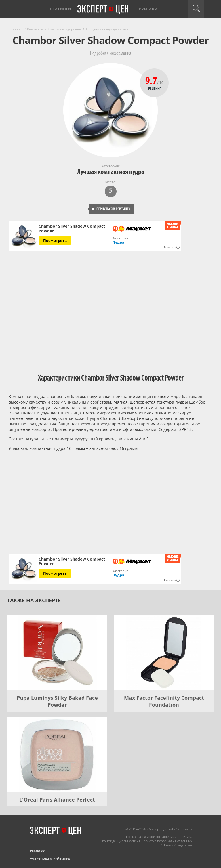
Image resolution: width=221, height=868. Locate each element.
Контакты (185, 829)
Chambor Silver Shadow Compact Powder (72, 229)
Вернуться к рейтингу (110, 209)
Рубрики (148, 9)
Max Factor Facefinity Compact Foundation (164, 701)
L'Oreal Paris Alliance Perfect (57, 800)
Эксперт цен (103, 9)
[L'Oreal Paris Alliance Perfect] (57, 755)
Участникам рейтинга (50, 859)
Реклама (38, 851)
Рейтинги (61, 9)
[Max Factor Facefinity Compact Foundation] (164, 653)
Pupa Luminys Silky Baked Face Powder (57, 701)
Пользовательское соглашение (150, 837)
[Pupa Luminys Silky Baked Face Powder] (57, 653)
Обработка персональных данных (166, 841)
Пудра (118, 242)
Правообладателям (177, 845)
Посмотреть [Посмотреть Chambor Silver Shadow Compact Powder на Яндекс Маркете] (55, 240)
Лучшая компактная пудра (111, 172)
